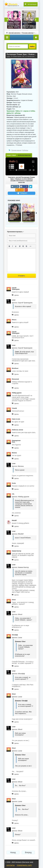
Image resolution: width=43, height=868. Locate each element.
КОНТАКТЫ (11, 865)
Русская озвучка (28, 33)
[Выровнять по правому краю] (26, 246)
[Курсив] (13, 246)
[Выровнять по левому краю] (20, 246)
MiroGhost (15, 368)
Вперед (28, 852)
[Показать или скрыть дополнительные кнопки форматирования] (30, 246)
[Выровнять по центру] (23, 246)
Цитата (16, 295)
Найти (32, 46)
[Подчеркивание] (16, 246)
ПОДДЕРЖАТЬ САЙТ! (24, 865)
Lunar (8, 56)
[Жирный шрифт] (9, 246)
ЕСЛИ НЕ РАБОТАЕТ (25, 155)
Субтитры (25, 150)
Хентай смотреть (14, 33)
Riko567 (14, 521)
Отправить (21, 276)
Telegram (22, 193)
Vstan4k (14, 408)
